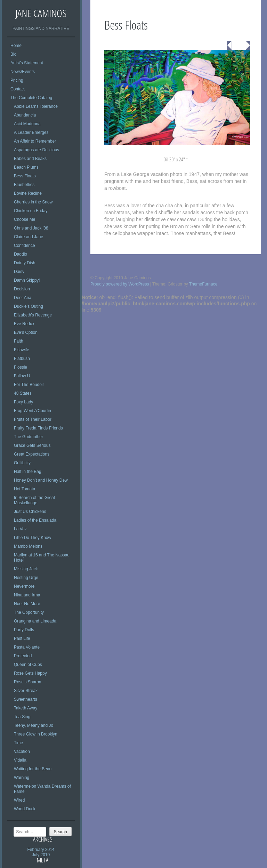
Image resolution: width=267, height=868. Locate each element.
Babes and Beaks (30, 159)
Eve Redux (24, 324)
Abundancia (25, 115)
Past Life (22, 638)
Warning (22, 778)
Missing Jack (26, 569)
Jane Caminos (41, 13)
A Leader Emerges (31, 132)
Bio (13, 54)
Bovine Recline (28, 193)
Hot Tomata (25, 489)
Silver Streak (26, 691)
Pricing (17, 80)
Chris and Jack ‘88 (31, 228)
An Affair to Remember (35, 141)
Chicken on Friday (31, 211)
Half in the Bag (28, 472)
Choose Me (25, 219)
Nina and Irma (27, 595)
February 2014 (41, 850)
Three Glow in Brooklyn (36, 734)
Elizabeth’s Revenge (33, 315)
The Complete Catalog (31, 98)
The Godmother (29, 437)
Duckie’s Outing (29, 306)
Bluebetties (24, 185)
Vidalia (20, 760)
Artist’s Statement (27, 63)
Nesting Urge (26, 578)
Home (16, 46)
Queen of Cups (28, 665)
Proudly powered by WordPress (120, 284)
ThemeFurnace (203, 284)
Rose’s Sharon (28, 682)
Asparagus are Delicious (37, 150)
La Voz (20, 529)
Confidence (25, 246)
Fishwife (22, 350)
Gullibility (22, 463)
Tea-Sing (22, 717)
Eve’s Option (26, 332)
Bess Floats (25, 176)
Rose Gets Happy (30, 673)
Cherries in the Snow (33, 202)
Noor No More (27, 604)
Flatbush (22, 359)
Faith (19, 341)
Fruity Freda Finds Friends (38, 428)
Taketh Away (26, 708)
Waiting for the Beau (33, 769)
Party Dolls (24, 630)
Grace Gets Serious (32, 445)
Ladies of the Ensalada (35, 520)
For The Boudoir (29, 385)
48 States (23, 393)
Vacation (22, 752)
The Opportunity (29, 612)
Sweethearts (26, 699)
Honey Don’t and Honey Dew (41, 480)
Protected (23, 656)
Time (18, 743)
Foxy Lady (23, 402)
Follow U (22, 376)
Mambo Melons (28, 546)
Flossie (21, 367)
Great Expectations (32, 454)
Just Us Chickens (30, 512)
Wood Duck (25, 809)
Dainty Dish (25, 263)
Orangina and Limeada (35, 621)
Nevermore (24, 586)
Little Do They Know (33, 538)
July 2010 (41, 855)
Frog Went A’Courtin (33, 411)
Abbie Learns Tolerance (36, 106)
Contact (18, 89)
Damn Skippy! (27, 280)
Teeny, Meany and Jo (34, 725)
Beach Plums (26, 167)
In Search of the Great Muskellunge (34, 500)
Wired (19, 800)
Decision (22, 289)
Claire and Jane (29, 237)
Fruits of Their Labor (33, 419)
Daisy (19, 272)
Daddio (21, 254)
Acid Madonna (27, 124)
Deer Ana (23, 298)
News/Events (23, 72)
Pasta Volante (27, 647)
